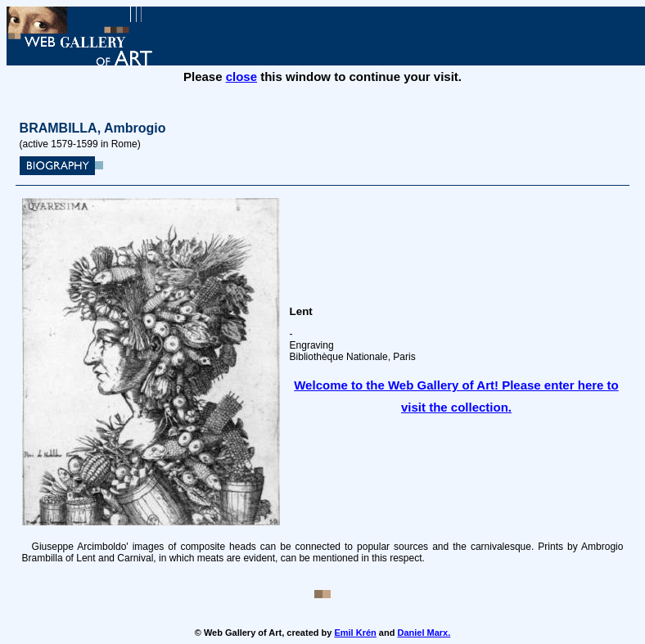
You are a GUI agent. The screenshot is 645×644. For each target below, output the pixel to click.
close (241, 77)
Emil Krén (355, 633)
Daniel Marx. (424, 633)
